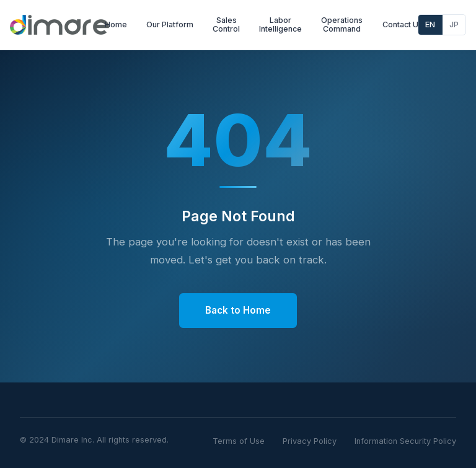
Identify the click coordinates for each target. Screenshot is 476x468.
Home (116, 24)
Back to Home (238, 310)
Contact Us (403, 24)
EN (430, 24)
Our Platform (170, 24)
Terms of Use (239, 441)
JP (454, 24)
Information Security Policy (405, 441)
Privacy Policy (310, 441)
